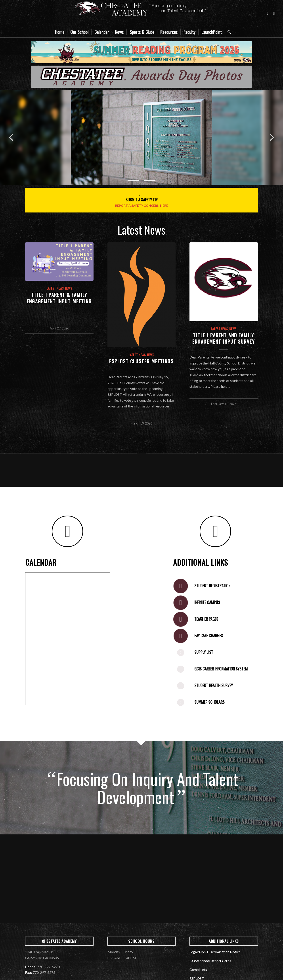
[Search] (228, 32)
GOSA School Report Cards (210, 961)
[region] (141, 137)
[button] (11, 137)
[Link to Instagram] (274, 13)
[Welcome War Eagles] (141, 77)
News (69, 288)
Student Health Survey (214, 685)
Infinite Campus (207, 602)
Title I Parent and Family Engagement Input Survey (224, 338)
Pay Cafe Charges (209, 635)
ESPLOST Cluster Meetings (141, 361)
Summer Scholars (209, 702)
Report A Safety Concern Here (142, 206)
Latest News (55, 288)
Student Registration (212, 586)
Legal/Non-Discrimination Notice (215, 952)
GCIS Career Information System (221, 669)
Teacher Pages (206, 619)
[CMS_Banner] (141, 13)
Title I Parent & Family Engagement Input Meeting (59, 298)
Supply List (204, 652)
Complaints (198, 969)
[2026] (141, 52)
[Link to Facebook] (267, 13)
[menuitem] (60, 32)
